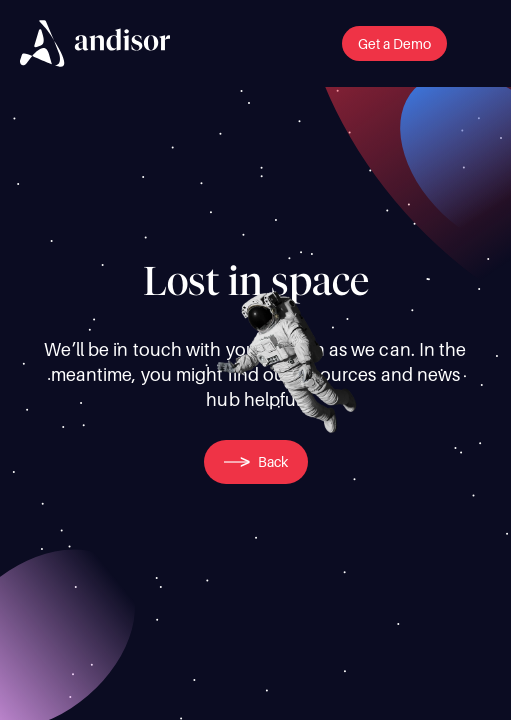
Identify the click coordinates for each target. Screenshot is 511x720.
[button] (394, 43)
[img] (95, 43)
